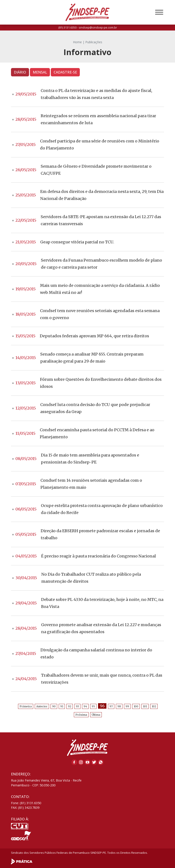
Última (96, 715)
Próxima (81, 715)
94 (85, 706)
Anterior (42, 706)
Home (77, 42)
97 (111, 706)
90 (54, 706)
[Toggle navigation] (159, 12)
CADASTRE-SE (65, 72)
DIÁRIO (20, 72)
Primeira (26, 706)
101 (145, 706)
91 (62, 706)
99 (127, 706)
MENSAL (40, 72)
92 (70, 706)
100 (136, 706)
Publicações (94, 42)
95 (93, 706)
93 (77, 706)
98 (119, 706)
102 (154, 706)
